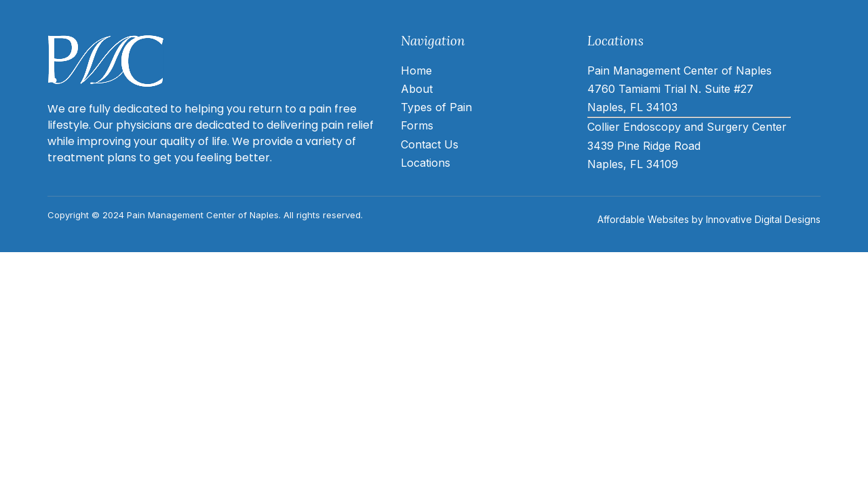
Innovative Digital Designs (763, 219)
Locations (426, 163)
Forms (417, 125)
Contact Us (430, 144)
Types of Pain (436, 107)
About (417, 89)
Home (416, 70)
